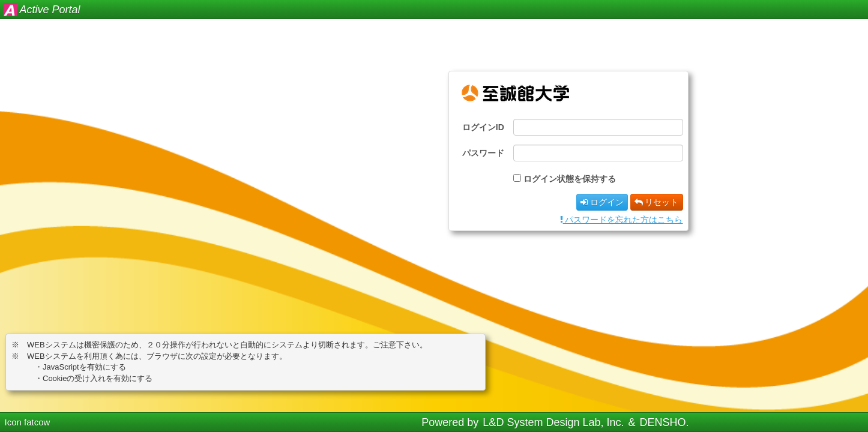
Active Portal (50, 10)
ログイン (602, 202)
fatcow (37, 422)
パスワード (483, 153)
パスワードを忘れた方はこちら (622, 220)
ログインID (483, 127)
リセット (657, 202)
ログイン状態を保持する (570, 179)
